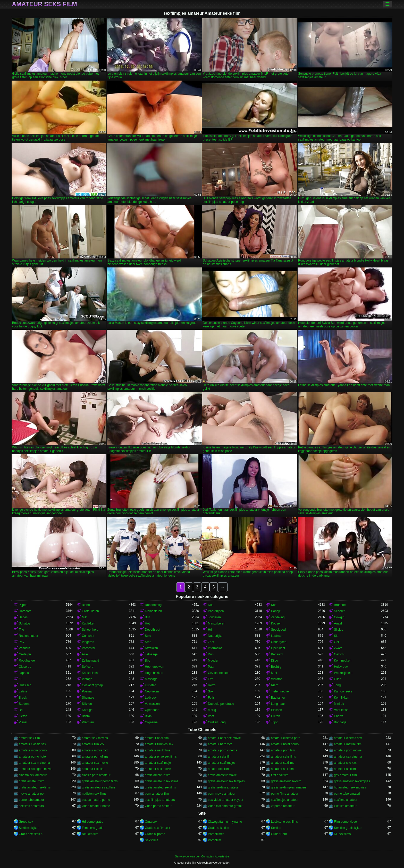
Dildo (275, 661)
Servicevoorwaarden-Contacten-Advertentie (202, 856)
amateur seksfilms (284, 757)
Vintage (87, 679)
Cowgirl (339, 617)
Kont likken (342, 698)
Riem (275, 685)
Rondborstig (153, 605)
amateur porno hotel (33, 757)
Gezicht (339, 654)
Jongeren (214, 617)
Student (24, 704)
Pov (22, 642)
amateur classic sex (32, 744)
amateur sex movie (95, 763)
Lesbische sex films (284, 822)
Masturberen (217, 623)
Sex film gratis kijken (348, 828)
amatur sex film (218, 769)
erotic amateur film (158, 775)
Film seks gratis (93, 828)
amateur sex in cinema (34, 763)
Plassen (277, 710)
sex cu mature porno (96, 800)
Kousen (276, 623)
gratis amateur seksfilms (161, 781)
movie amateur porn (33, 794)
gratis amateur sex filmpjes (226, 781)
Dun (211, 654)
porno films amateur (285, 794)
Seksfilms (151, 840)
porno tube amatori (347, 794)
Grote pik (25, 654)
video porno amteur (158, 806)
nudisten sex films (94, 794)
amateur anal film (157, 738)
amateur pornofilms (95, 757)
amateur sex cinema (348, 757)
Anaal (338, 623)
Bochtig (276, 667)
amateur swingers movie (36, 769)
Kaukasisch (90, 673)
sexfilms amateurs (31, 806)
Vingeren (88, 642)
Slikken (87, 704)
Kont (274, 605)
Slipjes (338, 630)
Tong (337, 685)
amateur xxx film (93, 769)
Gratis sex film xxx (157, 828)
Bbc (148, 661)
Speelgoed (278, 630)
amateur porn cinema (222, 750)
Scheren (340, 611)
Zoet (211, 642)
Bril (21, 710)
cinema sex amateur (33, 775)
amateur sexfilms (283, 763)
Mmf (274, 673)
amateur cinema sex (348, 738)
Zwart (338, 648)
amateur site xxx (345, 763)
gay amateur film (345, 775)
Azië (85, 654)
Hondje (276, 611)
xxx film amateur (345, 806)
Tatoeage (151, 654)
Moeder (213, 661)
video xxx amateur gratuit (225, 806)
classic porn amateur (96, 775)
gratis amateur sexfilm (286, 781)
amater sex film (29, 738)
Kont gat (88, 710)
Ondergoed (279, 642)
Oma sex (151, 822)
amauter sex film (282, 769)
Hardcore (25, 611)
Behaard (277, 654)
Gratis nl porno (155, 834)
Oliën (338, 679)
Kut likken (89, 623)
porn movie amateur (222, 794)
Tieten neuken (281, 691)
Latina (23, 691)
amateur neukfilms (157, 750)
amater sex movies (95, 738)
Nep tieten (152, 691)
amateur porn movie (348, 750)
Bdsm (86, 716)
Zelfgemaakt (90, 661)
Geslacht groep (92, 685)
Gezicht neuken (219, 673)
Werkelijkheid (343, 673)
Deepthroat (152, 630)
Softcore (88, 667)
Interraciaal (216, 648)
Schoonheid (90, 630)
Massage (151, 679)
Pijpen (23, 605)
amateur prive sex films (161, 757)
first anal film (280, 775)
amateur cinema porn (286, 738)
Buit (148, 617)
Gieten (276, 716)
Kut (210, 605)
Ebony (338, 716)
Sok (211, 691)
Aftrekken (151, 648)
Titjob (275, 722)
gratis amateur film (32, 781)
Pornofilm (214, 840)
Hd (210, 630)
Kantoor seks (343, 691)
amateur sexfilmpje (158, 763)
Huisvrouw (341, 667)
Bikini (149, 716)
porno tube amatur (31, 800)
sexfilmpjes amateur (285, 800)
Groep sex (26, 822)
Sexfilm (276, 828)
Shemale (88, 698)
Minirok (339, 704)
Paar (211, 667)
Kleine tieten (153, 611)
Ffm (211, 679)
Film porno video (345, 822)
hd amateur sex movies (350, 787)
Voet (211, 716)
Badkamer (278, 698)
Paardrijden (216, 611)
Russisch (25, 685)
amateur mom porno (33, 750)
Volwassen (152, 704)
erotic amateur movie (222, 775)
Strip (148, 642)
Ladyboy (151, 698)
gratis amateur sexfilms (35, 787)
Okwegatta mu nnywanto (225, 822)
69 (20, 679)
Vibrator (276, 679)
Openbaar (152, 710)
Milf (84, 617)
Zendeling (278, 617)
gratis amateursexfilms (160, 787)
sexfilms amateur (346, 800)
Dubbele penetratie (221, 704)
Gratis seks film (218, 828)
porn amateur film (157, 794)
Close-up (25, 667)
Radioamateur (28, 636)
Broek (23, 698)
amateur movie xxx (95, 750)
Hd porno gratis (92, 822)
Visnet (23, 722)
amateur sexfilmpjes (222, 763)
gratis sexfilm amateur (223, 787)
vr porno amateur (283, 806)
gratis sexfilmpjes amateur (289, 787)
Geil (337, 642)
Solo (148, 636)
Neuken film (90, 834)
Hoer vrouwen (154, 667)
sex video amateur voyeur (226, 800)
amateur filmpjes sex (159, 744)
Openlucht (278, 648)
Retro (212, 685)
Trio (21, 630)
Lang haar (278, 704)
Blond (86, 605)
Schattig (24, 623)
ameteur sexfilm (345, 769)
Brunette (340, 605)
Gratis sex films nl (31, 834)
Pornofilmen (216, 834)
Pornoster (89, 648)
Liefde (23, 716)
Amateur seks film (44, 4)
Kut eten (151, 685)
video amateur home (96, 806)
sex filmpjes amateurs (160, 800)
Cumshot (88, 636)
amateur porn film (283, 750)
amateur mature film (348, 744)
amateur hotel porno (285, 744)
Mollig (212, 710)
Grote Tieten (90, 611)
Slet (337, 636)
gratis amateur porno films (100, 781)
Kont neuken (343, 661)
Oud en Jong (217, 722)
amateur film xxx (93, 744)
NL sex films (342, 834)
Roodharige (27, 661)
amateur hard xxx (220, 744)
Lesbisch (277, 636)
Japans (24, 673)
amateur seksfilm (220, 757)
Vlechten (88, 722)
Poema (87, 691)
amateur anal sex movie (224, 738)
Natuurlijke (215, 636)
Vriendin (24, 648)
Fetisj (212, 698)
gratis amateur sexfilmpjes (352, 781)
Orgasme (151, 722)
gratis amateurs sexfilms (99, 787)
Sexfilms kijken (29, 828)
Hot (147, 623)
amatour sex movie (158, 769)
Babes (23, 617)
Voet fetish (341, 710)
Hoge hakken (154, 673)
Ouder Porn (279, 834)
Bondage (340, 722)
